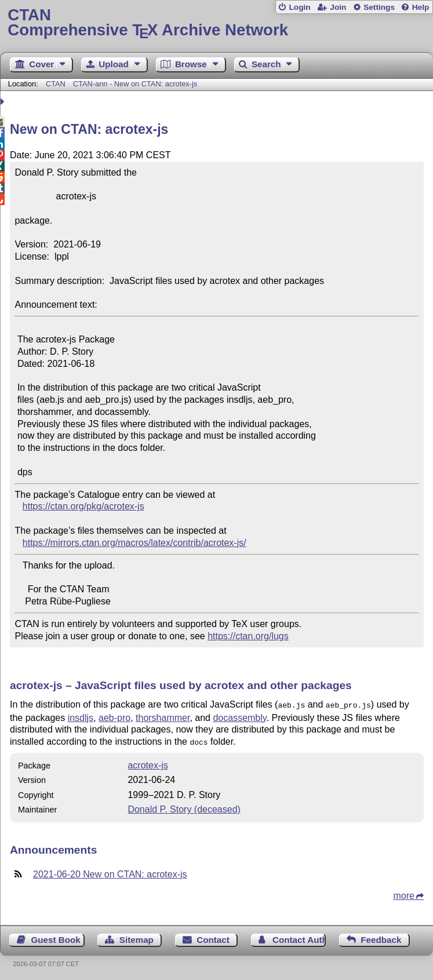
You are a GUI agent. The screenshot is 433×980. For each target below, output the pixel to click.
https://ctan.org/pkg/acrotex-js (83, 506)
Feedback (381, 937)
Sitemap (137, 937)
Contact (213, 937)
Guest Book (56, 937)
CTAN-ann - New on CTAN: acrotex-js (135, 84)
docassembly (239, 717)
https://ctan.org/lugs (248, 636)
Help (421, 7)
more (404, 893)
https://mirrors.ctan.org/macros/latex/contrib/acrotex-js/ (134, 543)
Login (299, 7)
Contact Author (299, 937)
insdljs (81, 717)
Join (338, 7)
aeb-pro (114, 717)
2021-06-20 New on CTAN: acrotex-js (110, 872)
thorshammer (163, 717)
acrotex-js (148, 763)
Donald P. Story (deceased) (184, 807)
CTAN (56, 84)
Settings (379, 7)
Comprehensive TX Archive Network (216, 23)
